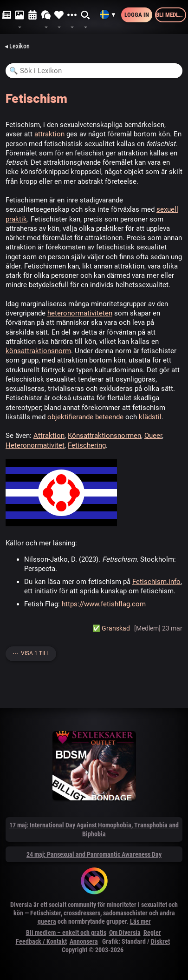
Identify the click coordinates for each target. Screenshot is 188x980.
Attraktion (49, 436)
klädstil (150, 417)
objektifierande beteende (85, 417)
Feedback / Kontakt (41, 941)
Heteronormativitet (35, 445)
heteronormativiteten (80, 313)
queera (47, 921)
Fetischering (87, 445)
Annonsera (84, 941)
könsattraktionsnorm (38, 351)
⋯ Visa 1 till (31, 653)
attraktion (49, 134)
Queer (153, 436)
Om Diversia (125, 933)
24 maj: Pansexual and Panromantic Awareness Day (94, 854)
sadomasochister (125, 913)
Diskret (160, 941)
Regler (152, 933)
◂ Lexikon (17, 46)
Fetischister (45, 913)
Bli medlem (171, 15)
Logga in (137, 15)
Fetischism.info (156, 582)
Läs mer (140, 921)
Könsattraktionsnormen (104, 436)
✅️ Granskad (111, 628)
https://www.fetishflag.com (104, 604)
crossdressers (82, 913)
